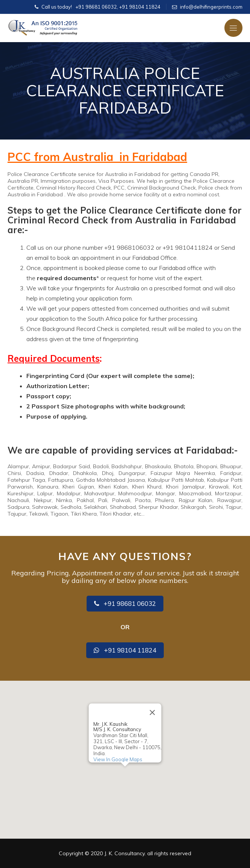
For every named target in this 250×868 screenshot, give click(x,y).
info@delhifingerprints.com (211, 7)
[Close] (152, 712)
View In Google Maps (118, 759)
